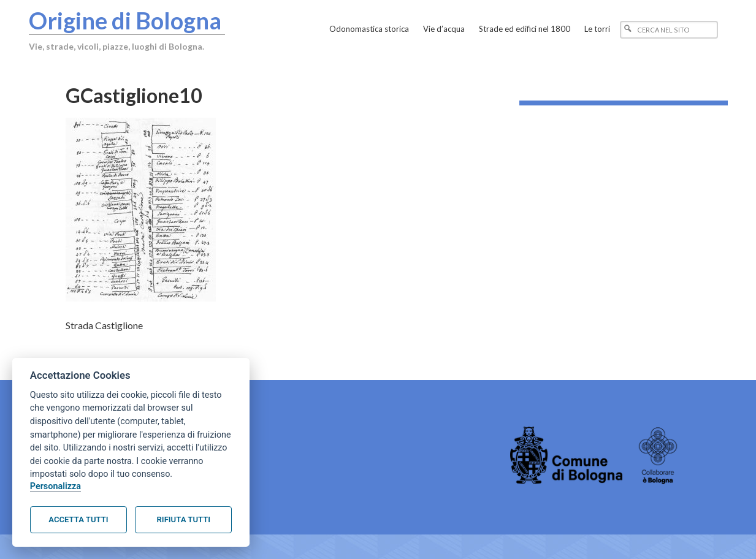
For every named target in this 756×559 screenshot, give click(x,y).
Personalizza (55, 486)
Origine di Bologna (125, 20)
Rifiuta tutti (184, 519)
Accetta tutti (78, 519)
